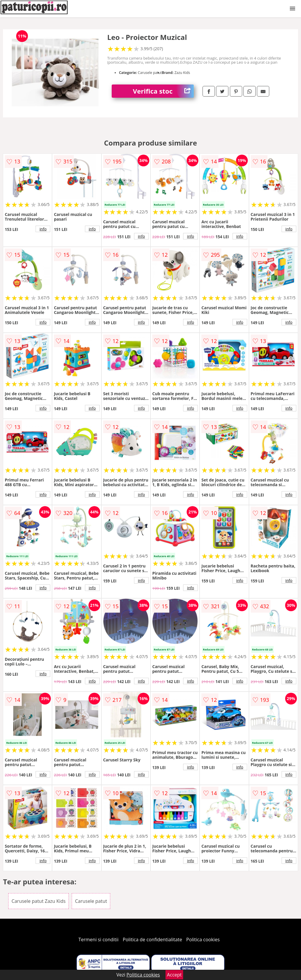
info (43, 229)
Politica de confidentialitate (153, 940)
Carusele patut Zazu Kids (39, 901)
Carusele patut (91, 901)
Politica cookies (203, 940)
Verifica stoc (163, 91)
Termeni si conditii (99, 940)
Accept (174, 975)
